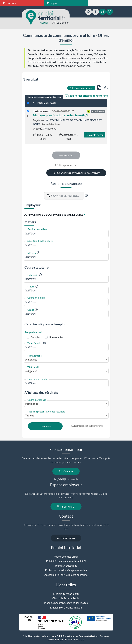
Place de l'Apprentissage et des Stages (66, 603)
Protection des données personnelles (66, 570)
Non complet (56, 337)
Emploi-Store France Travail (66, 607)
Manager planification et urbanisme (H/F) (61, 115)
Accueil (44, 23)
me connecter (66, 507)
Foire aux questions (66, 566)
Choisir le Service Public (66, 598)
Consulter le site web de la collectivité (76, 173)
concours (9, 3)
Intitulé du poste (45, 103)
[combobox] (66, 234)
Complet (36, 337)
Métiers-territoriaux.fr (66, 594)
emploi (52, 3)
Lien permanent (66, 165)
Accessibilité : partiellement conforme (66, 575)
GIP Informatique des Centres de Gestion (77, 636)
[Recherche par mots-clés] (67, 196)
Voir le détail (95, 135)
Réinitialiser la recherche (87, 426)
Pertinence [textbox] (32, 404)
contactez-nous (66, 538)
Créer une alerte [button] (81, 88)
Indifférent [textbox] (31, 359)
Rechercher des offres (66, 557)
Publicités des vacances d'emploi (65, 561)
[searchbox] (66, 234)
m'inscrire (66, 471)
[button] (86, 195)
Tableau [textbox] (30, 415)
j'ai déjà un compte (66, 479)
